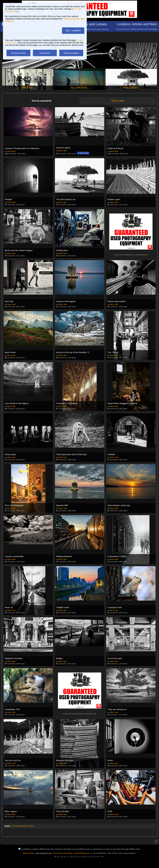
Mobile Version (28, 853)
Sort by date (117, 101)
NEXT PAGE (29, 826)
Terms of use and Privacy (63, 853)
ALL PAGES (16, 826)
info (146, 255)
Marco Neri (11, 151)
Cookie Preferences (82, 853)
